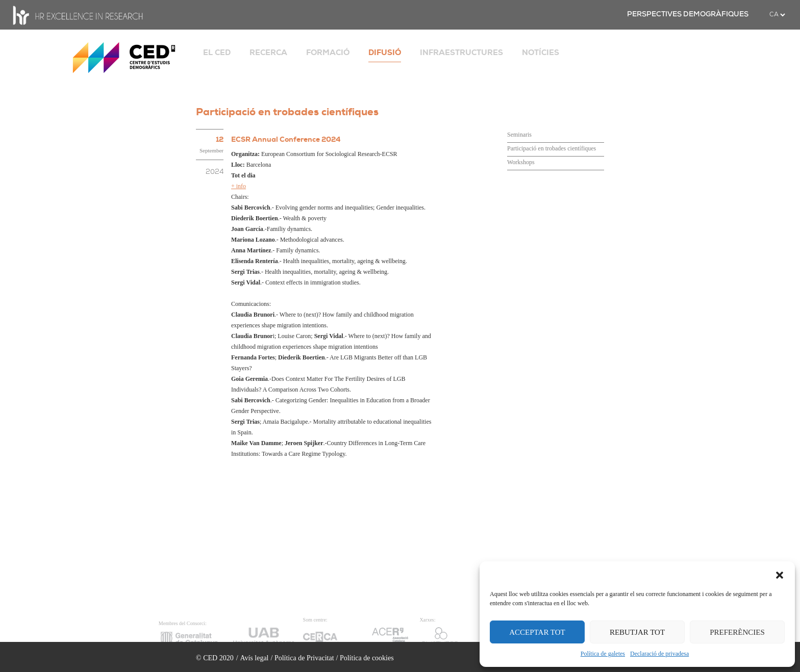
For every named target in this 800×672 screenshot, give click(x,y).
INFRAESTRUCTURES (461, 53)
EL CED (217, 53)
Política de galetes (603, 654)
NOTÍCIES (541, 53)
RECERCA (268, 53)
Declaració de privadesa (659, 654)
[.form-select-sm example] (777, 15)
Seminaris (519, 135)
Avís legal (254, 658)
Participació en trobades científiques (552, 148)
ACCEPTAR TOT (537, 632)
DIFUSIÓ (385, 53)
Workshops (521, 162)
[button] (780, 574)
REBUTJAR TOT (637, 632)
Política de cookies (367, 658)
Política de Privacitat (304, 658)
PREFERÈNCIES (737, 632)
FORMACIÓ (328, 53)
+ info (239, 186)
